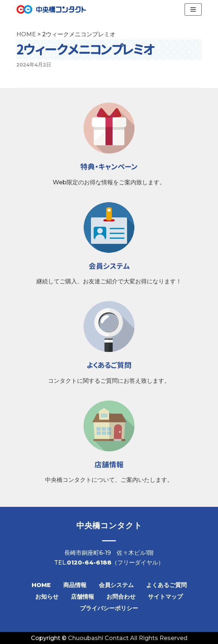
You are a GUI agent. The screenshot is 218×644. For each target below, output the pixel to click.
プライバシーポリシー (109, 608)
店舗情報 (82, 597)
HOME (41, 585)
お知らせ (47, 597)
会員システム (116, 585)
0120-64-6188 (89, 563)
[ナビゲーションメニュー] (193, 9)
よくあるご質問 (166, 585)
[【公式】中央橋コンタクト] (51, 9)
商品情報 (75, 585)
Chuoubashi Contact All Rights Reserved (128, 638)
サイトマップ (165, 597)
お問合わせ (121, 597)
